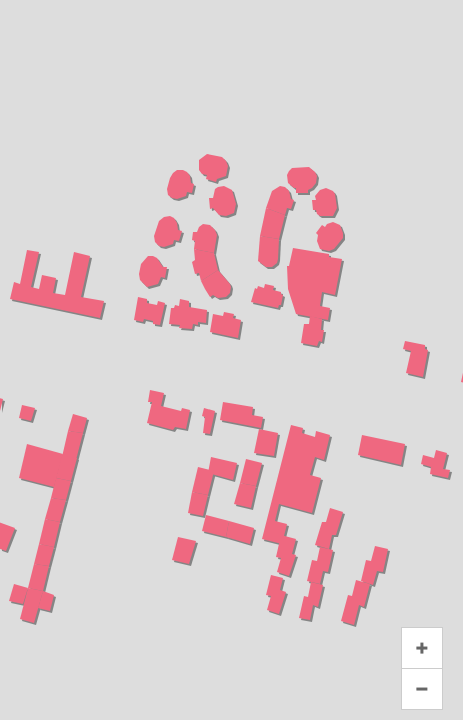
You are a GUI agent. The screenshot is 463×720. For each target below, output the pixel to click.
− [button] (422, 689)
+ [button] (422, 648)
